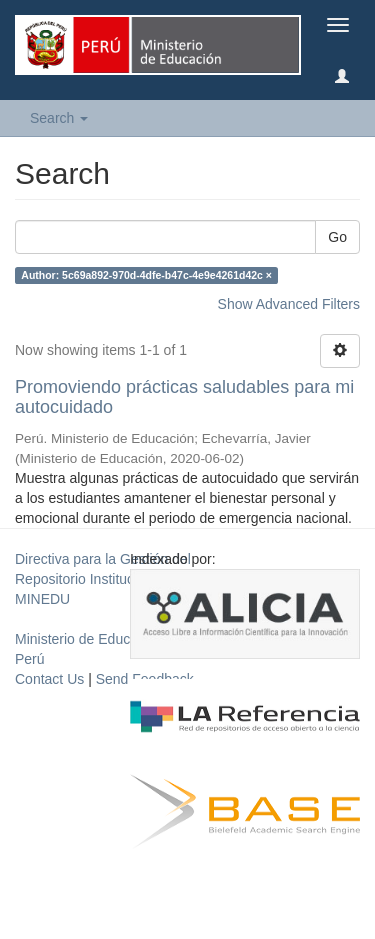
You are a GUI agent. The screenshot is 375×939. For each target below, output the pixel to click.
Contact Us (49, 679)
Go (337, 237)
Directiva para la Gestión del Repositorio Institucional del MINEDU (103, 579)
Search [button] (59, 118)
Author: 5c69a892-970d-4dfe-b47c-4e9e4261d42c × (146, 275)
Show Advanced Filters (289, 304)
